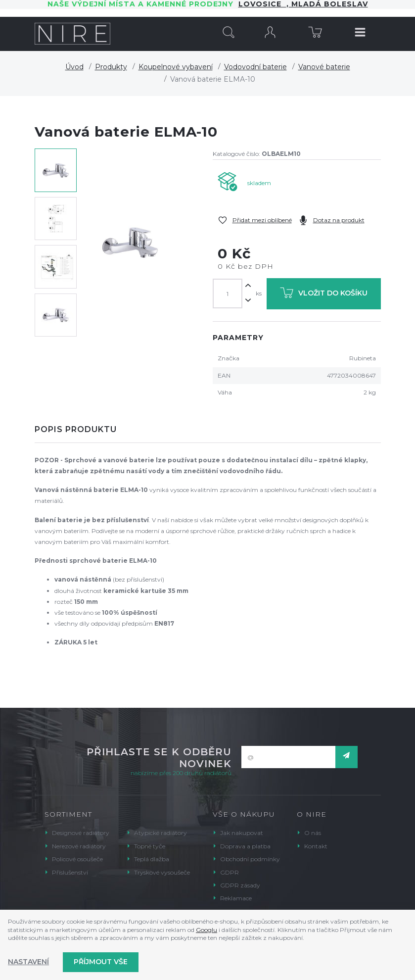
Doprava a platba (245, 846)
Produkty (111, 67)
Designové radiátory (81, 833)
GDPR (230, 872)
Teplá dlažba (152, 859)
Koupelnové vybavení (176, 67)
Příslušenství (70, 872)
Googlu (207, 930)
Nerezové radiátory (79, 846)
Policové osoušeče (77, 859)
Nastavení (28, 962)
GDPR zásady (240, 885)
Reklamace (236, 898)
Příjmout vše (101, 962)
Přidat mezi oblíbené (262, 220)
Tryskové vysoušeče (162, 872)
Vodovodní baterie (255, 67)
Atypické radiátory (161, 833)
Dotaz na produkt (339, 220)
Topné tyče (150, 846)
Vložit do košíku (324, 295)
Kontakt (316, 846)
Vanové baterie (324, 67)
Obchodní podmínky (250, 859)
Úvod (74, 67)
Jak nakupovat (242, 833)
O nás (313, 833)
